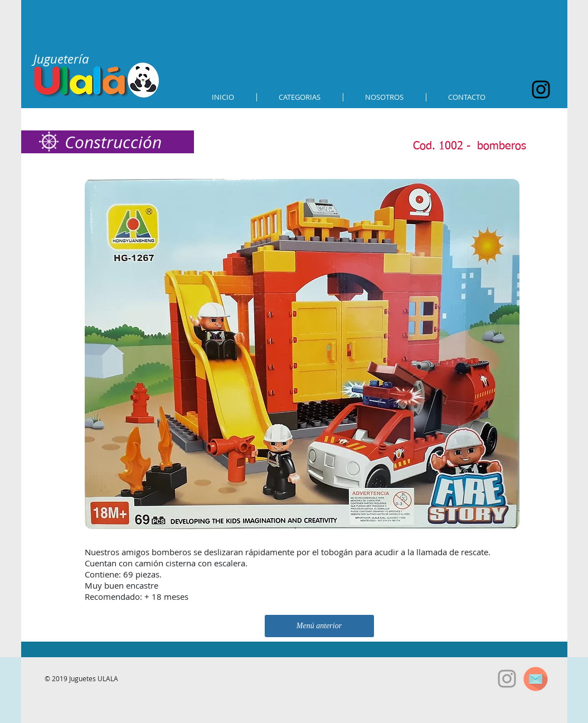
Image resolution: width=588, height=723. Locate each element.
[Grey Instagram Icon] (507, 679)
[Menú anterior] (319, 626)
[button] (300, 97)
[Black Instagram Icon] (541, 89)
